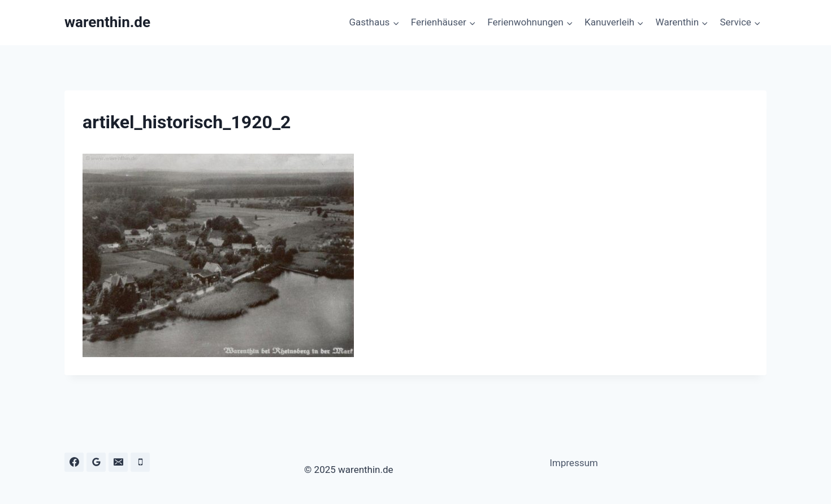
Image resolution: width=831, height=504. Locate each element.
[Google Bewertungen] (96, 462)
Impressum (574, 463)
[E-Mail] (118, 462)
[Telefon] (140, 462)
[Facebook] (74, 462)
